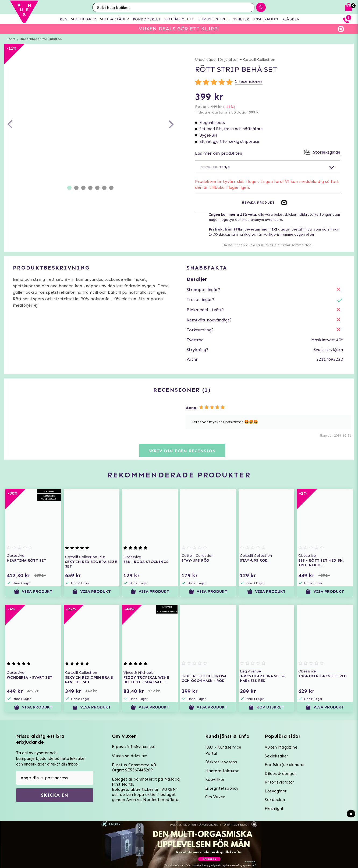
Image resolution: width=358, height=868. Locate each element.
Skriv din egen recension (182, 451)
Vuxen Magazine (281, 747)
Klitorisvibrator (279, 782)
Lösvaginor (276, 791)
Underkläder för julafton (41, 39)
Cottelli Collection (259, 60)
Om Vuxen (215, 797)
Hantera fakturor (222, 771)
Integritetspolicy (222, 788)
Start (11, 39)
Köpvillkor (215, 780)
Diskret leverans (221, 762)
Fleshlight (274, 809)
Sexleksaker (276, 756)
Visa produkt (33, 591)
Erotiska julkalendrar (285, 765)
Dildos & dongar (280, 774)
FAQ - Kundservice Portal (223, 750)
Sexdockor (275, 800)
